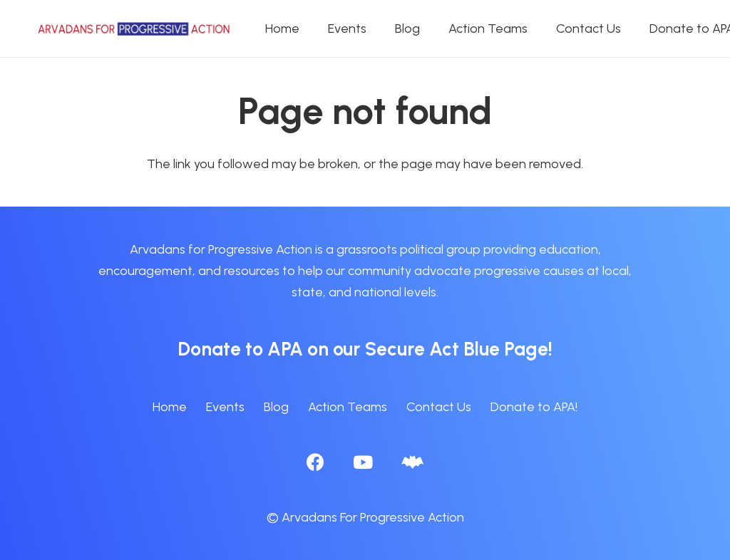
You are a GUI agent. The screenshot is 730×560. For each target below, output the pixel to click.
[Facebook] (315, 462)
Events (225, 407)
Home (170, 407)
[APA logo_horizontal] (135, 29)
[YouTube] (363, 462)
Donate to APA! (534, 407)
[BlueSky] (412, 462)
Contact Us (439, 407)
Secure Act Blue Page (457, 349)
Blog (276, 407)
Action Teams (348, 407)
